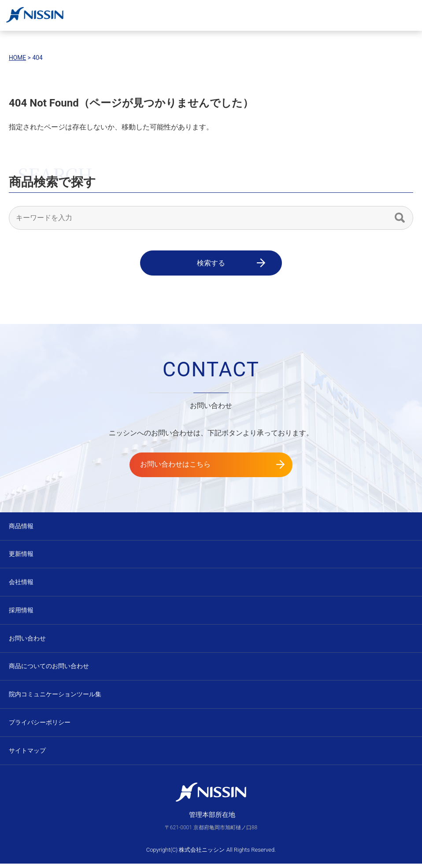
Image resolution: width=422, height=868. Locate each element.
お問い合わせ (27, 640)
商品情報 (21, 526)
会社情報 (21, 583)
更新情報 (21, 555)
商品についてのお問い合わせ (49, 669)
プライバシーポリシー (40, 726)
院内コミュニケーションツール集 (55, 698)
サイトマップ (27, 754)
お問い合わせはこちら (186, 465)
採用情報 (21, 612)
